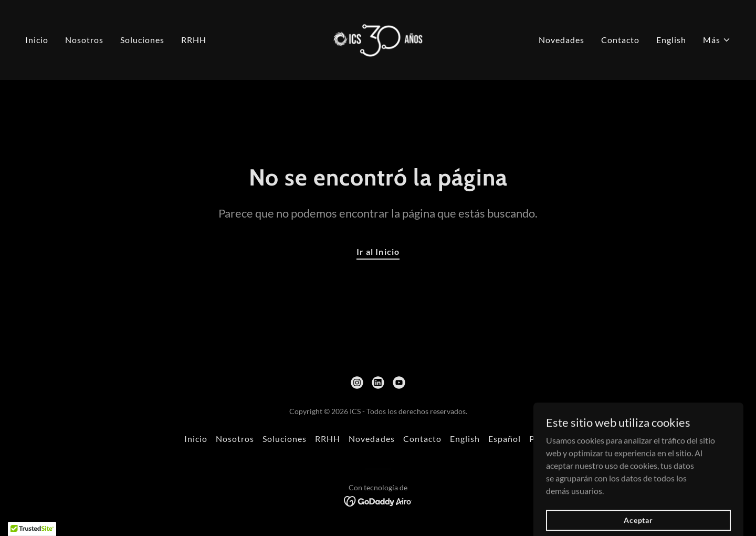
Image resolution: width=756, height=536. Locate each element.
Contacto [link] (620, 40)
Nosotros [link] (84, 40)
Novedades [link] (561, 40)
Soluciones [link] (142, 40)
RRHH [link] (194, 40)
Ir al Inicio (378, 251)
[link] (378, 39)
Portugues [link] (550, 439)
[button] (717, 40)
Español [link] (505, 439)
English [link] (671, 40)
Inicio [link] (37, 40)
